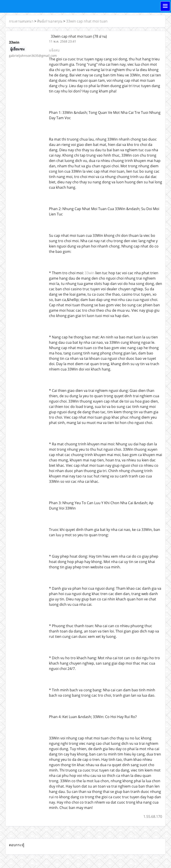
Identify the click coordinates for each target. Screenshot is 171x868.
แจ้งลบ (54, 50)
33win (90, 273)
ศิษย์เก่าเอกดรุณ (50, 21)
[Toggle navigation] (165, 6)
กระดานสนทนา (21, 21)
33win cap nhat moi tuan (87, 21)
